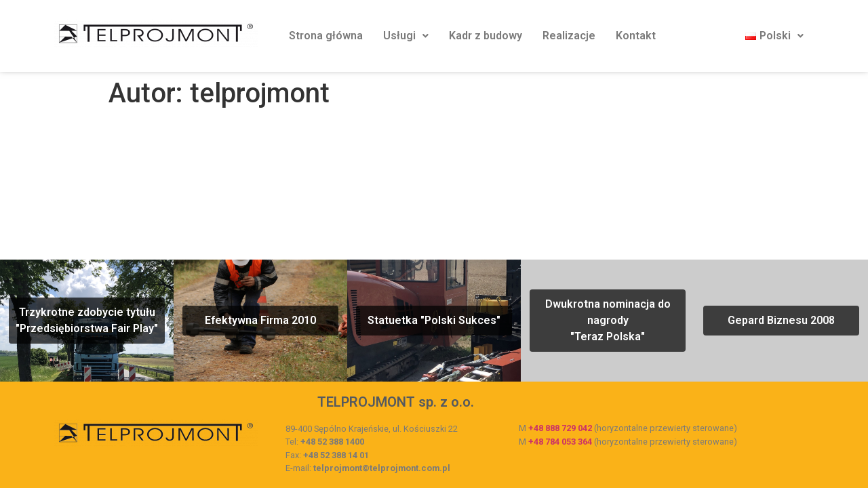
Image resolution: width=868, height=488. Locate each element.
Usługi (406, 36)
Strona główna (326, 36)
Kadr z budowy (486, 36)
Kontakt (636, 36)
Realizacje (569, 36)
